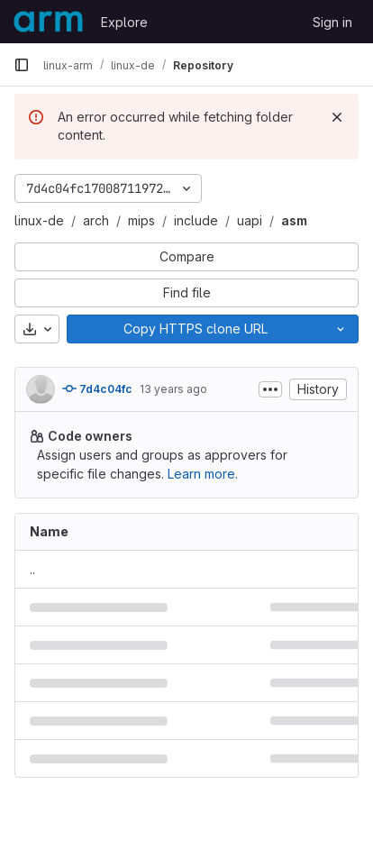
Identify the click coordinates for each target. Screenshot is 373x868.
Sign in (332, 22)
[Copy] (195, 329)
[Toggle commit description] (270, 389)
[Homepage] (48, 22)
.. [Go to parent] (32, 569)
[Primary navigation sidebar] (22, 65)
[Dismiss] (337, 117)
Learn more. (203, 474)
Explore (124, 22)
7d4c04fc (97, 388)
